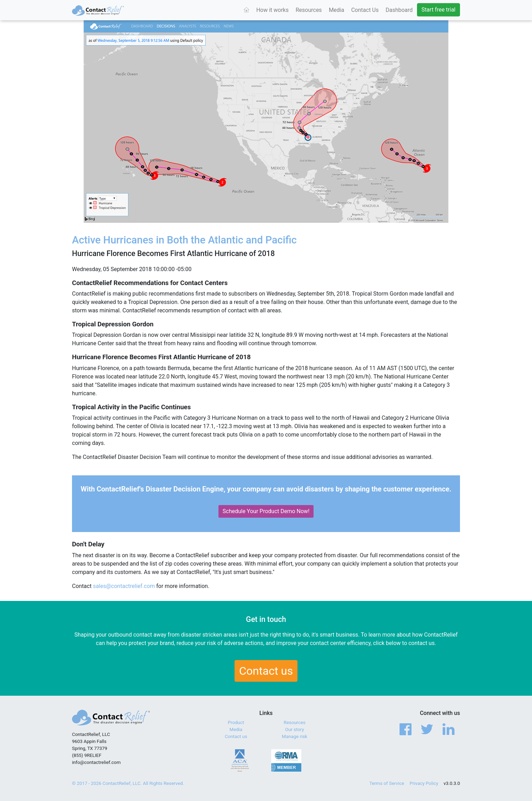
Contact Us (365, 10)
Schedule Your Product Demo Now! (266, 511)
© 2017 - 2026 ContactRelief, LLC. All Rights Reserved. (128, 783)
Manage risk (294, 736)
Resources (309, 10)
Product (236, 722)
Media (337, 10)
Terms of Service (387, 783)
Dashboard (399, 10)
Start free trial (438, 10)
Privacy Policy (424, 783)
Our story (295, 729)
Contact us (266, 671)
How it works (272, 10)
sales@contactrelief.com (124, 586)
